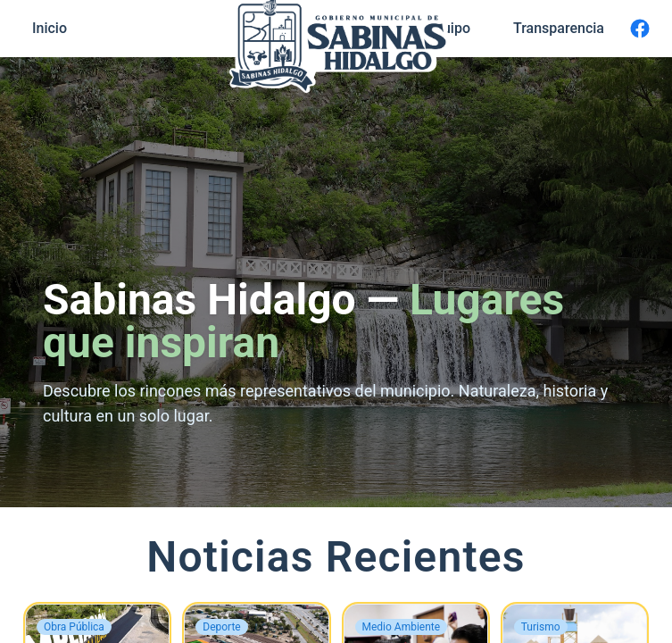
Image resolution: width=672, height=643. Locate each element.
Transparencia (559, 28)
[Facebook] (640, 29)
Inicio (50, 28)
